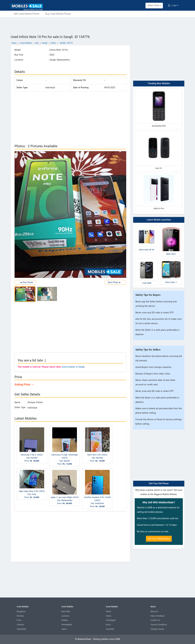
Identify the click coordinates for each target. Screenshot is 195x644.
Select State (154, 5)
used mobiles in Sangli (73, 367)
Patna (108, 612)
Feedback (161, 616)
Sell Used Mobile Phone (26, 14)
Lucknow (65, 616)
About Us (154, 612)
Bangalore (21, 612)
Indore (109, 616)
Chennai (20, 625)
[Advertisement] (97, 25)
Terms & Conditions (159, 625)
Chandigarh (111, 620)
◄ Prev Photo (26, 282)
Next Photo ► (114, 282)
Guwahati (110, 629)
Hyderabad (21, 629)
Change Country (157, 629)
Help (152, 616)
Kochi (108, 625)
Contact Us (155, 620)
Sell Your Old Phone (159, 484)
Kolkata (65, 620)
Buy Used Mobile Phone (58, 14)
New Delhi (66, 612)
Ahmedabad (67, 625)
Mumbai (20, 616)
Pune (19, 620)
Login (173, 5)
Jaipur (64, 629)
